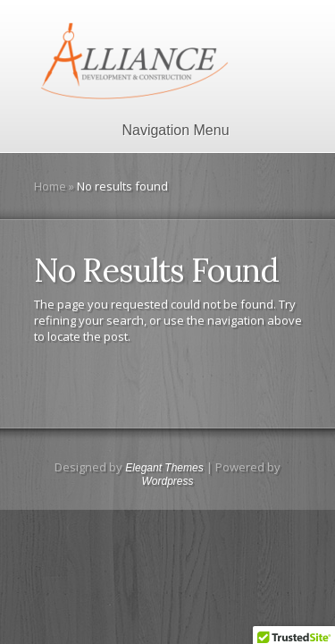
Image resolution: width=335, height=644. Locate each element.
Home (50, 186)
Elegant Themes (164, 468)
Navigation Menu (164, 130)
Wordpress (167, 481)
